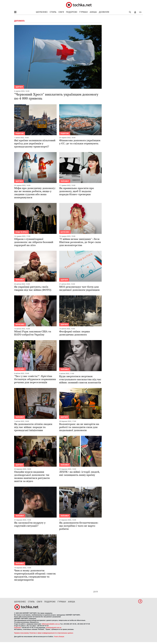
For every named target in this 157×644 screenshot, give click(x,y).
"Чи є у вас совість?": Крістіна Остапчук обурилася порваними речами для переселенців (35, 379)
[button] (135, 12)
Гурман (83, 12)
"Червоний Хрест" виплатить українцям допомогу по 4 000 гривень (56, 96)
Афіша (93, 12)
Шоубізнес (42, 12)
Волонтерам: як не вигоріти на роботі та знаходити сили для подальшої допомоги (79, 427)
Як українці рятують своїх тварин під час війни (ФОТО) (33, 288)
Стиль (53, 12)
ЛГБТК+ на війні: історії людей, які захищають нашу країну (79, 473)
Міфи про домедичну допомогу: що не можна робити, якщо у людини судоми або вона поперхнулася (35, 193)
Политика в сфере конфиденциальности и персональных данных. (51, 633)
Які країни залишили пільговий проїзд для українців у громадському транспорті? (35, 143)
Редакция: (18, 628)
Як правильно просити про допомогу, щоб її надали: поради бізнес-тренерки (77, 191)
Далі (95, 592)
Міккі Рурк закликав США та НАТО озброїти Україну (33, 333)
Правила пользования (21, 633)
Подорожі (72, 12)
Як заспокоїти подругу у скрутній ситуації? (30, 524)
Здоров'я (19, 87)
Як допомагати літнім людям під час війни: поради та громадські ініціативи (33, 427)
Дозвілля (104, 12)
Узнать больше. (59, 637)
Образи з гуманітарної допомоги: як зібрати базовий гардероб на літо (34, 242)
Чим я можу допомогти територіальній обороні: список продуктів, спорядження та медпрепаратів (35, 575)
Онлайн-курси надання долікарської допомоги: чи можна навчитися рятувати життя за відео (32, 476)
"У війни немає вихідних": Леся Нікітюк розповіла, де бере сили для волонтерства (80, 242)
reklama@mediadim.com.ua (51, 624)
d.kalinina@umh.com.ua (54, 628)
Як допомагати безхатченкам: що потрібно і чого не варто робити (79, 526)
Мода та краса (22, 232)
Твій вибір (65, 181)
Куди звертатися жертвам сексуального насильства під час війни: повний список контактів (80, 379)
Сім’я (61, 12)
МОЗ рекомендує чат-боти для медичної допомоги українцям (79, 288)
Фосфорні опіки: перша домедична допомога (75, 333)
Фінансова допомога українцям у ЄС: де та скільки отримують (80, 142)
